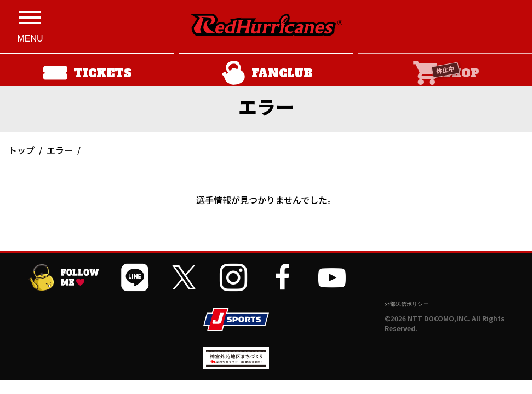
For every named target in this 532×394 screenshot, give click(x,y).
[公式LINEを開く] (135, 277)
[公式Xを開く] (184, 277)
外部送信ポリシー (407, 304)
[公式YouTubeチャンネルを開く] (332, 277)
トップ (21, 150)
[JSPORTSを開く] (236, 319)
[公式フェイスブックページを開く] (283, 277)
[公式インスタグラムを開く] (233, 277)
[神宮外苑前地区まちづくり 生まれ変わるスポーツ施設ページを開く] (236, 365)
